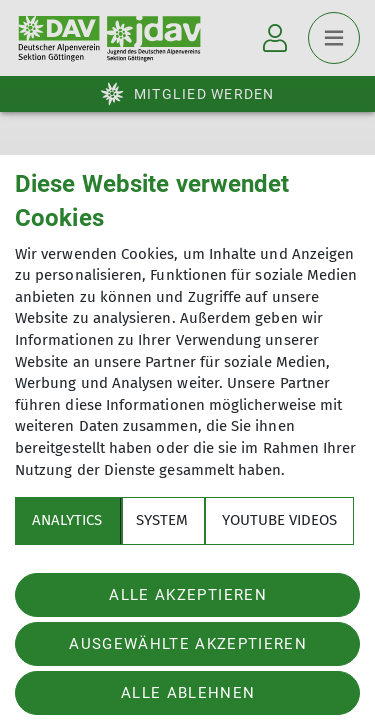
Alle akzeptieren (187, 595)
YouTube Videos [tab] (279, 520)
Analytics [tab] (67, 520)
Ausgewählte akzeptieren (188, 644)
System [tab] (162, 520)
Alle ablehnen (188, 693)
